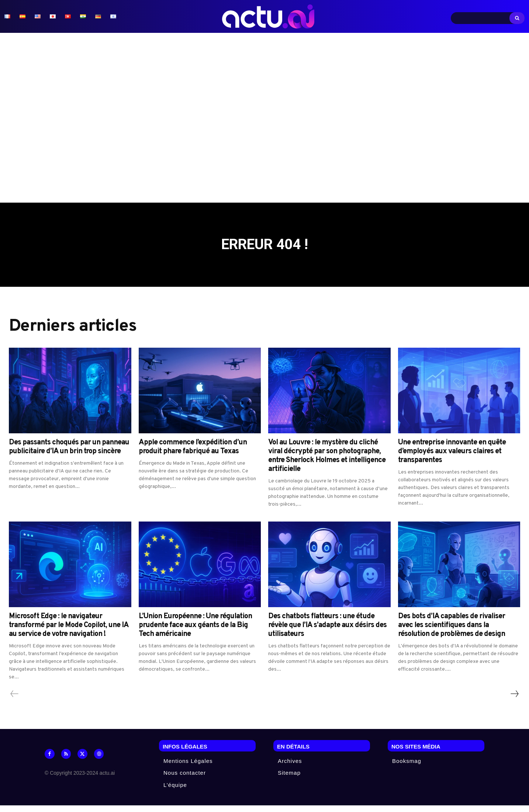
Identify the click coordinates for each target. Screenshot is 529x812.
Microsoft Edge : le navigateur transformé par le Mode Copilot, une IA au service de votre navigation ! (69, 632)
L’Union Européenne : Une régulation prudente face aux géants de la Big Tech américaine (195, 632)
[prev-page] (15, 701)
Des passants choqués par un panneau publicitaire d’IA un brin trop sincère (69, 454)
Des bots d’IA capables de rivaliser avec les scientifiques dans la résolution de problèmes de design (452, 632)
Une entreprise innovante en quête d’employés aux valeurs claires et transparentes (452, 458)
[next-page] (514, 701)
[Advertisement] (264, 118)
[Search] (517, 18)
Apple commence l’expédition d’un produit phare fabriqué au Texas (193, 454)
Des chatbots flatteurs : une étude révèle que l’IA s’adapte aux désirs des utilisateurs (327, 632)
